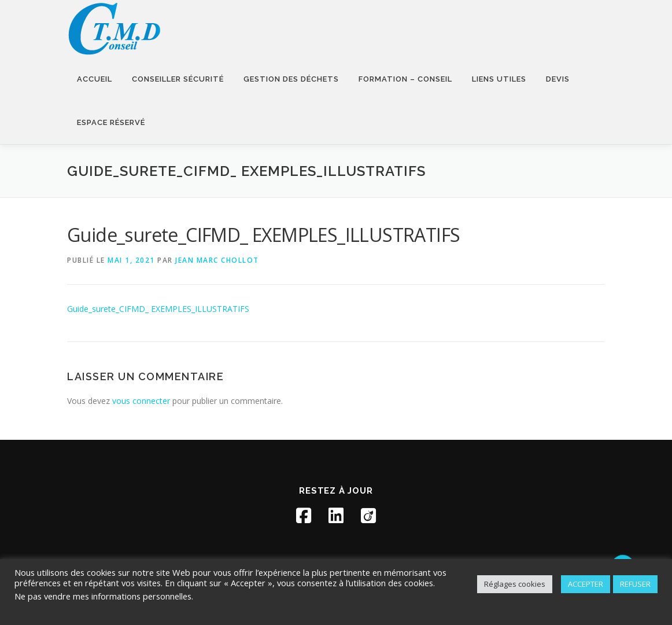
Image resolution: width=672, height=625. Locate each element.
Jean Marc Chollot (217, 260)
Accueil (95, 79)
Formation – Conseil (405, 79)
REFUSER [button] (635, 584)
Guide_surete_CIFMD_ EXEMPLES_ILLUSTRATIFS (158, 309)
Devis (558, 79)
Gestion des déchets (291, 79)
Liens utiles (499, 79)
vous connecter (141, 401)
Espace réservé (111, 122)
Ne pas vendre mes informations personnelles (103, 596)
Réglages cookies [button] (515, 584)
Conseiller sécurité (178, 79)
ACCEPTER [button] (586, 584)
